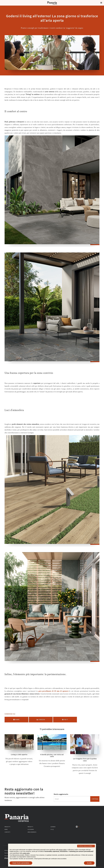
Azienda (53, 827)
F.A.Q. (52, 829)
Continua (95, 799)
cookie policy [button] (26, 858)
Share (16, 720)
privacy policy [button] (63, 854)
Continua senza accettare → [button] (86, 850)
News (6, 829)
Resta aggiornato (61, 794)
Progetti (30, 827)
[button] (101, 3)
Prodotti (7, 827)
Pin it (65, 720)
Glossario (31, 829)
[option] (52, 191)
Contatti (7, 832)
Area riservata (32, 832)
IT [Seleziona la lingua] (77, 827)
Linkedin (41, 720)
